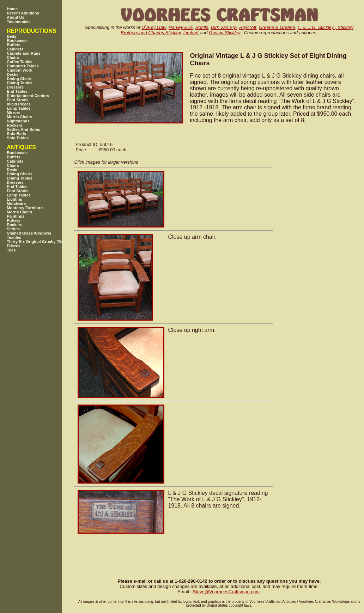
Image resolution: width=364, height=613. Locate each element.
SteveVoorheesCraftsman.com (226, 592)
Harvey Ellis (181, 27)
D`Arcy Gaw (154, 27)
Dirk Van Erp (224, 27)
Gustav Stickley (225, 33)
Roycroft (248, 27)
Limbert (191, 33)
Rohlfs (202, 27)
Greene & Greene (277, 27)
